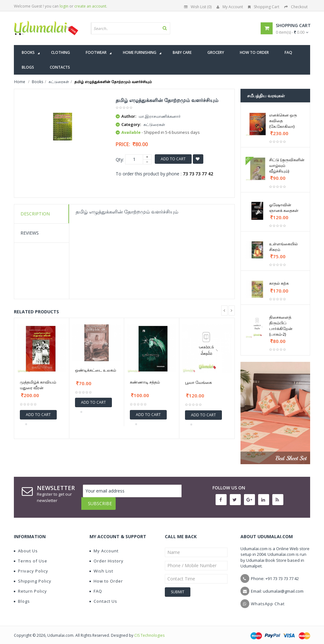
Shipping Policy (33, 576)
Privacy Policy (31, 566)
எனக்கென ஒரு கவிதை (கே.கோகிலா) (283, 121)
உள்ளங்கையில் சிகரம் (283, 247)
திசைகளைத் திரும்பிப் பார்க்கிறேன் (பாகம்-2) (281, 326)
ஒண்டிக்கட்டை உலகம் (95, 370)
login (64, 6)
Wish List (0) (198, 7)
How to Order (106, 576)
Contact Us (103, 596)
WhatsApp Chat (268, 599)
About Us (26, 546)
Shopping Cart (264, 7)
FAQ (96, 586)
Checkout (296, 7)
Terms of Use (31, 556)
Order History (107, 556)
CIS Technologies (149, 631)
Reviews (30, 233)
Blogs (22, 596)
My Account (230, 7)
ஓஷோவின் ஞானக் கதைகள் (284, 208)
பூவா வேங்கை (198, 382)
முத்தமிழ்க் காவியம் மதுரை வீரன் (38, 385)
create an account (90, 6)
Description (35, 214)
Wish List (101, 566)
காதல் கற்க (279, 283)
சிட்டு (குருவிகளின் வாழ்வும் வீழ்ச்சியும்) (287, 165)
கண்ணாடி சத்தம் (145, 382)
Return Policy (30, 586)
